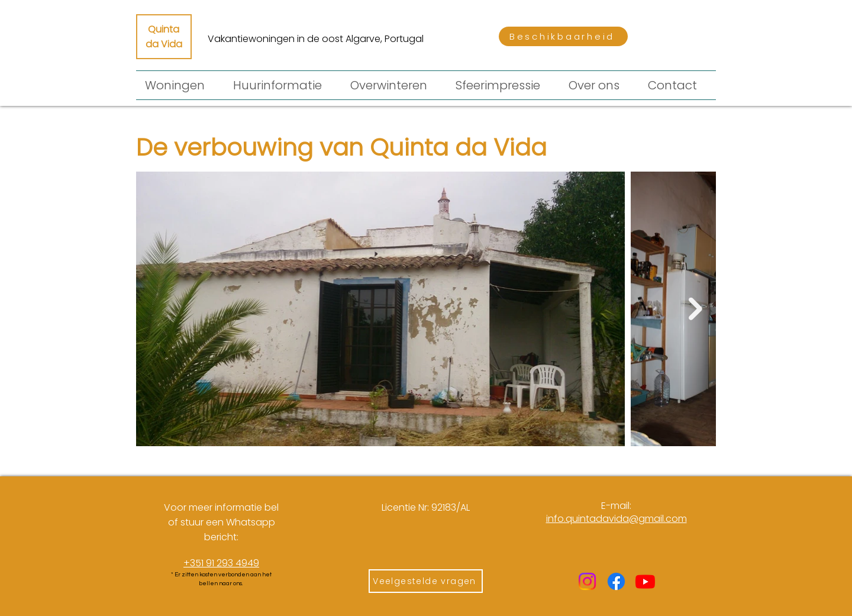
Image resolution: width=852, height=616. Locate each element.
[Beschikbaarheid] (563, 36)
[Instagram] (587, 581)
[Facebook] (616, 581)
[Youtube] (645, 581)
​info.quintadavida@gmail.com (617, 519)
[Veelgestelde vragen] (426, 581)
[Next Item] (696, 309)
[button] (283, 85)
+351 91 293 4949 (221, 563)
